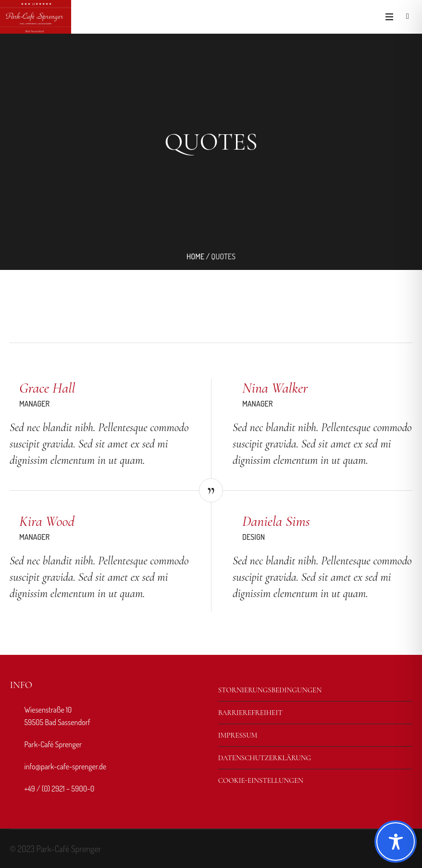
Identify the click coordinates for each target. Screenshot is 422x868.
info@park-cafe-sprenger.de (65, 766)
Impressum (238, 735)
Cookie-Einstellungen (261, 780)
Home (195, 256)
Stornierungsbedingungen (270, 690)
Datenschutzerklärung (265, 758)
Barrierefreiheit (250, 713)
